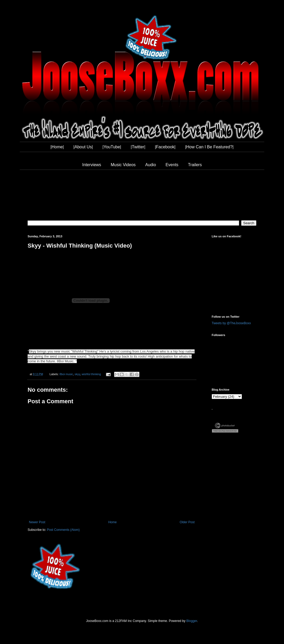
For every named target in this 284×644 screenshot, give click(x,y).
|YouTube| (112, 147)
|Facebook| (165, 147)
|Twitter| (138, 147)
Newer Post (37, 522)
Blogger (192, 621)
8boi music (66, 374)
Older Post (187, 522)
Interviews (92, 165)
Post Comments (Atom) (63, 530)
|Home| (57, 147)
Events (172, 165)
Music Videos (123, 165)
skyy (77, 374)
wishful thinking (91, 374)
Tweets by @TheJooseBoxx (231, 323)
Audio (151, 165)
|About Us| (83, 147)
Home (113, 522)
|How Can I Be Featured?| (209, 147)
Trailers (195, 165)
